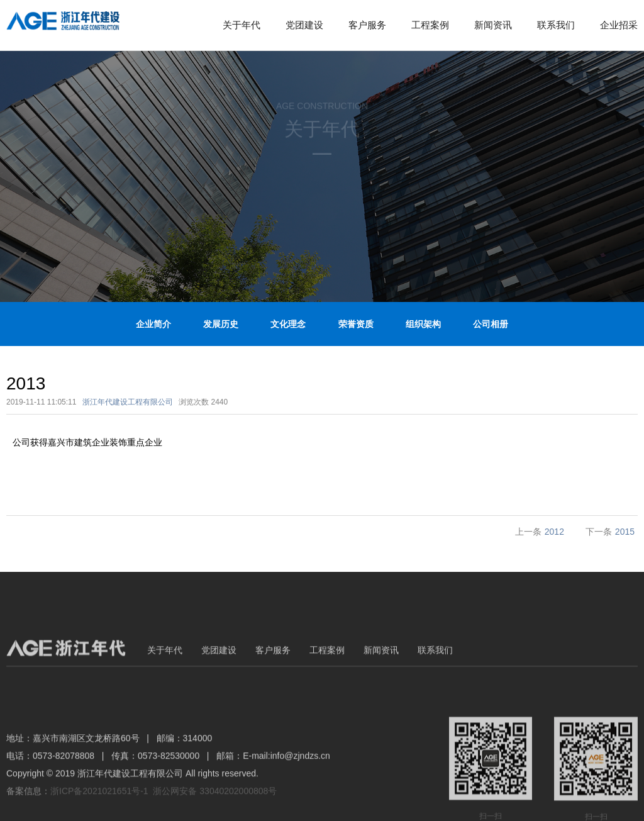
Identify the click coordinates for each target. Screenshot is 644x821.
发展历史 (221, 324)
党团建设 (304, 25)
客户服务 (367, 25)
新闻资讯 (493, 25)
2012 (554, 532)
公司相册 (491, 324)
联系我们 (556, 25)
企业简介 (153, 324)
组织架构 (423, 324)
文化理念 (288, 324)
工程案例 (430, 25)
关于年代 (241, 25)
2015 (625, 532)
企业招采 (619, 25)
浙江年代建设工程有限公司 (128, 402)
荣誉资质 (356, 324)
